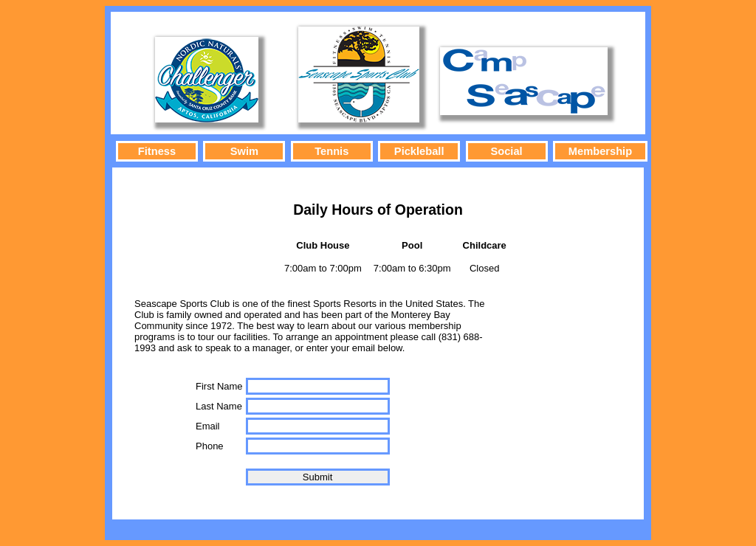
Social (506, 151)
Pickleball (419, 151)
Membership (600, 151)
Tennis (331, 151)
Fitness (157, 151)
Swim (244, 151)
